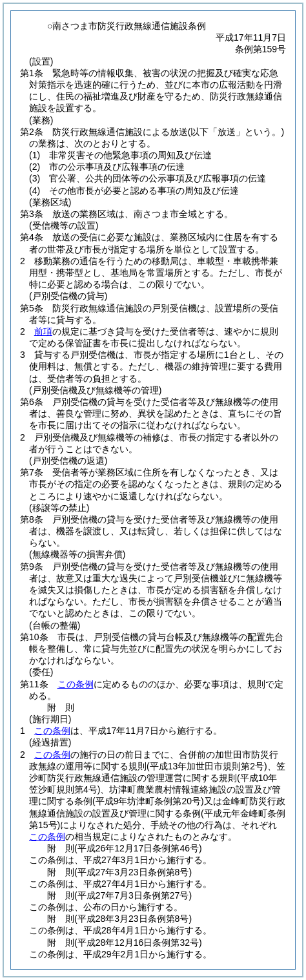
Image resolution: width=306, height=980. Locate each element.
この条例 (76, 684)
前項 (43, 331)
